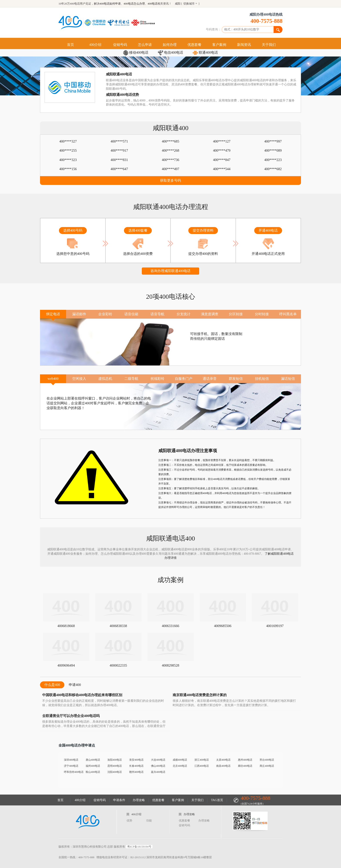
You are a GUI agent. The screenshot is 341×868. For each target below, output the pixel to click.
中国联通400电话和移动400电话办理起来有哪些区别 (82, 695)
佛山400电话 (158, 766)
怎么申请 (145, 45)
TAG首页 (217, 800)
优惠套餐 (194, 45)
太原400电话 (223, 760)
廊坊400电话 (245, 766)
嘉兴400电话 (158, 772)
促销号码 (120, 45)
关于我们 (269, 45)
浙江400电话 (202, 760)
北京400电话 (180, 766)
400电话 (153, 4)
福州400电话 (93, 766)
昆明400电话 (115, 766)
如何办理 (170, 45)
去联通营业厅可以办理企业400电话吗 (71, 716)
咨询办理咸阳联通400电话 (170, 271)
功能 (149, 821)
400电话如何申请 (110, 4)
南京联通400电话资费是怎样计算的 (200, 695)
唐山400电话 (93, 760)
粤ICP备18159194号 (139, 847)
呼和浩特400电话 (74, 772)
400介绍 (95, 45)
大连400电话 (158, 760)
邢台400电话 (267, 760)
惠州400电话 (245, 760)
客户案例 (219, 45)
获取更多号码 (170, 180)
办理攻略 (139, 800)
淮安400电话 (136, 760)
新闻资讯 (244, 45)
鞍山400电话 (93, 772)
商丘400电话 (267, 766)
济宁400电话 (71, 766)
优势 (129, 821)
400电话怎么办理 (134, 4)
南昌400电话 (223, 766)
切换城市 (189, 4)
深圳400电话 (71, 760)
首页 (70, 45)
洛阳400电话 (115, 760)
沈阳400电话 (115, 772)
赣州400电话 (136, 772)
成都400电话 (180, 760)
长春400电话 (136, 766)
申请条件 (119, 800)
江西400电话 (202, 766)
